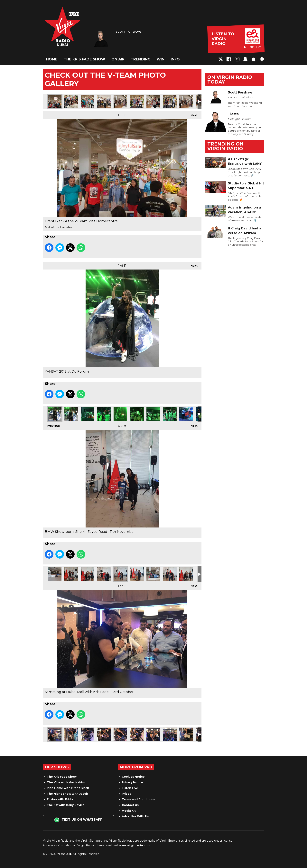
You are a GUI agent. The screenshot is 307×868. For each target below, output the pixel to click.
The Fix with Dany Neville (66, 805)
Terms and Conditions (138, 799)
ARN (57, 854)
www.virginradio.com (135, 845)
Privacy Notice (132, 782)
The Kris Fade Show (84, 59)
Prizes (126, 794)
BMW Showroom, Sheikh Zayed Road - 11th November (55, 574)
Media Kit (129, 811)
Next (192, 114)
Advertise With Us (135, 816)
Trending (141, 59)
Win (161, 59)
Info (175, 59)
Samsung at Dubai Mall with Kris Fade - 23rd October (55, 734)
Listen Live (130, 788)
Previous (51, 425)
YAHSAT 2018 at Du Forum (55, 414)
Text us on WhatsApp (78, 820)
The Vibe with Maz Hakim (66, 782)
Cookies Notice (133, 777)
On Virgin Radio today (230, 80)
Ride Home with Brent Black (68, 788)
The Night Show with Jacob (67, 794)
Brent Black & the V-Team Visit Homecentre (55, 102)
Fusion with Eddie (60, 799)
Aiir (69, 854)
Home (52, 59)
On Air (118, 59)
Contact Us (130, 805)
